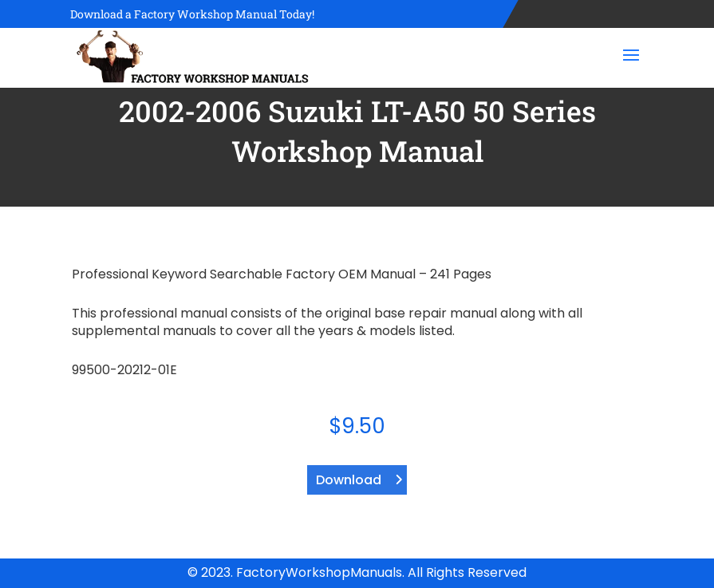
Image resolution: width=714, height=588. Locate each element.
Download (349, 480)
